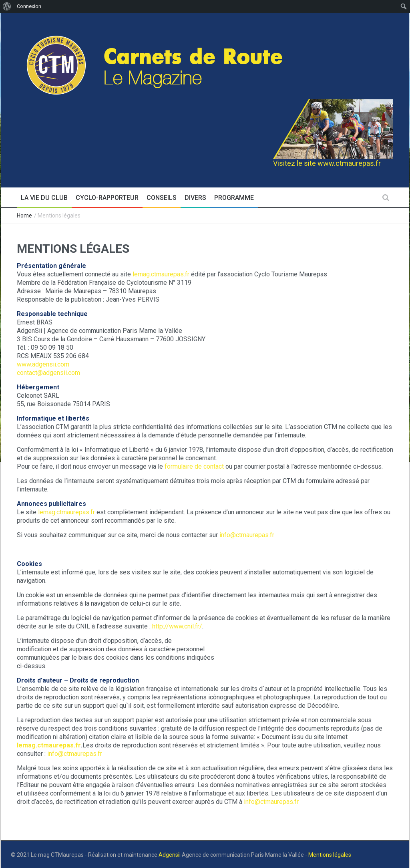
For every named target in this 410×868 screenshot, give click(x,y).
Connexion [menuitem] (29, 6)
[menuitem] (7, 6)
